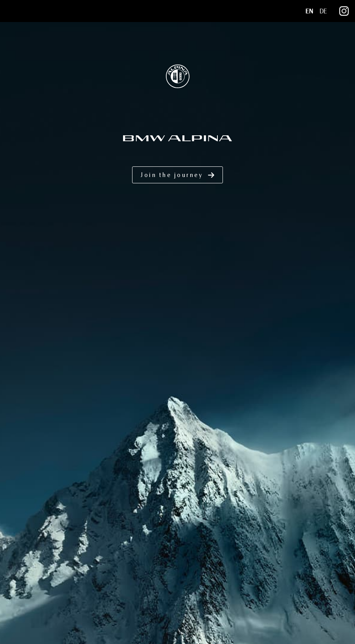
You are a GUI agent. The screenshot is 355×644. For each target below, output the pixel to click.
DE (323, 11)
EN (309, 11)
